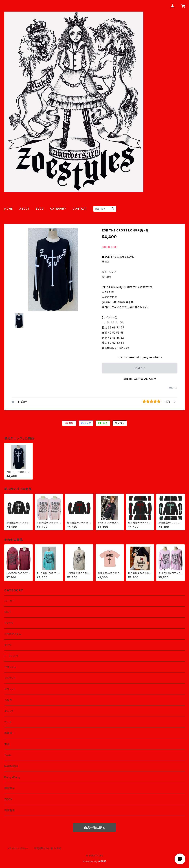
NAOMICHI (11, 766)
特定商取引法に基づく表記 (48, 848)
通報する (173, 388)
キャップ (9, 711)
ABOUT (24, 209)
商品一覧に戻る (94, 828)
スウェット (10, 689)
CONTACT (80, 209)
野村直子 (10, 788)
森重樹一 (10, 733)
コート (8, 722)
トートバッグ (11, 656)
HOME (9, 209)
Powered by (94, 861)
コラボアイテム (13, 634)
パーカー (9, 601)
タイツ (8, 645)
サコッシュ (10, 667)
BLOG (40, 209)
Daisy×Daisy (12, 777)
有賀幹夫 (10, 810)
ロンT (8, 612)
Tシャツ (9, 623)
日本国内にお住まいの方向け (140, 379)
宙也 (7, 744)
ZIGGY (8, 799)
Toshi (8, 755)
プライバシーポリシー (18, 848)
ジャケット (10, 678)
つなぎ (8, 700)
